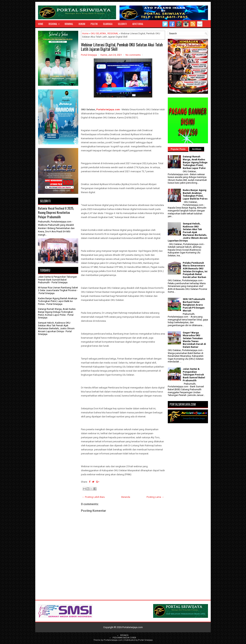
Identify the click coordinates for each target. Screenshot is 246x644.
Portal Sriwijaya (145, 640)
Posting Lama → (155, 497)
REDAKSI (124, 635)
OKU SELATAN (98, 33)
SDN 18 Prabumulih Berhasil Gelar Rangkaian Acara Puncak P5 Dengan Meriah (194, 305)
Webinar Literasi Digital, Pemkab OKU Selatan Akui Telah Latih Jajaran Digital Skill (122, 47)
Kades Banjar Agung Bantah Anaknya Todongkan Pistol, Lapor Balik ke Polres (58, 301)
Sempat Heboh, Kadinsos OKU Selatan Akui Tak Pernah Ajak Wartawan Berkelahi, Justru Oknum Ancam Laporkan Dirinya (56, 327)
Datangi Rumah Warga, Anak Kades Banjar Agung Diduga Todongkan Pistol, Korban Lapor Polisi (57, 312)
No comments (133, 55)
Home (41, 24)
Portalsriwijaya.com (108, 109)
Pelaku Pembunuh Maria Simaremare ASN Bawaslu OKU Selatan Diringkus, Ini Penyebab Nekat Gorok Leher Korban (195, 270)
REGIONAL (55, 23)
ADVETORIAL (138, 24)
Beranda (126, 497)
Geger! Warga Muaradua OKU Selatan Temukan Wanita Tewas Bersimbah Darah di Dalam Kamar (194, 340)
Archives (197, 149)
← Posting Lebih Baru (93, 497)
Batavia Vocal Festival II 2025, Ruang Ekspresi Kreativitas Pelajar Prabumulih (56, 213)
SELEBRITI (122, 24)
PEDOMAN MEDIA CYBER (124, 638)
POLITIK (94, 24)
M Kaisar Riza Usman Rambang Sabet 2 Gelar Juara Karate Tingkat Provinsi (58, 289)
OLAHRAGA (108, 24)
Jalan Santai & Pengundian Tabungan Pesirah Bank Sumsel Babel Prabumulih (57, 280)
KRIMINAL (69, 24)
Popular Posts (178, 149)
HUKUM (82, 24)
